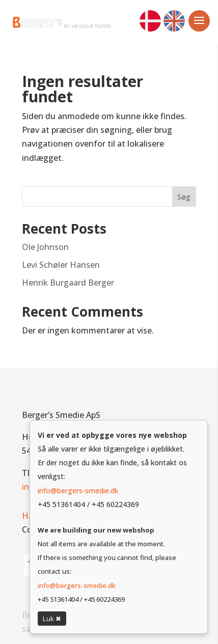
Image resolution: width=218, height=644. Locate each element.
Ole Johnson (45, 247)
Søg (184, 197)
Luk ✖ (52, 619)
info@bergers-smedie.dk (78, 491)
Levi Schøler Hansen (61, 265)
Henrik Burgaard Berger (68, 283)
